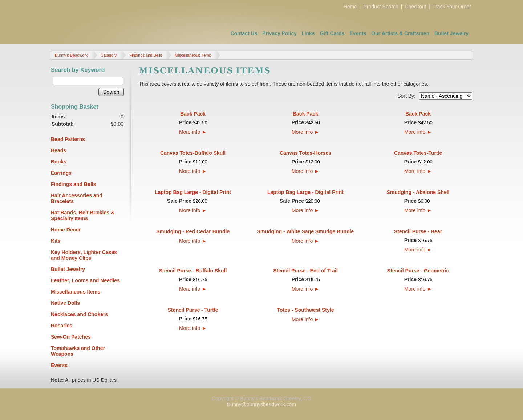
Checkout (415, 7)
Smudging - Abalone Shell (418, 192)
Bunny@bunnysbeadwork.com (261, 404)
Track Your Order (452, 7)
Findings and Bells (146, 55)
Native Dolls (65, 303)
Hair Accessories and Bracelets (77, 198)
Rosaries (62, 326)
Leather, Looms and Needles (85, 280)
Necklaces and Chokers (79, 314)
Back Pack (193, 114)
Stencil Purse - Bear (418, 231)
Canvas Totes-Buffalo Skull (193, 153)
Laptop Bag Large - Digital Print (193, 192)
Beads (58, 150)
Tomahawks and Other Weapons (78, 351)
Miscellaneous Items (193, 55)
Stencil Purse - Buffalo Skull (193, 271)
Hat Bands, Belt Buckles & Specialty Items (83, 215)
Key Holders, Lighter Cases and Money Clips (84, 255)
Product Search (381, 7)
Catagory (109, 55)
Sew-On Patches (71, 337)
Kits (56, 241)
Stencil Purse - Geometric (418, 271)
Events (59, 365)
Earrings (61, 173)
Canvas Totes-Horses (305, 153)
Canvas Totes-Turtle (418, 153)
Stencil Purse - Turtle (193, 310)
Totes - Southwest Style (306, 310)
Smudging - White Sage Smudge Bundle (306, 231)
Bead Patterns (68, 139)
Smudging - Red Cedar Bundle (193, 231)
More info (193, 132)
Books (59, 162)
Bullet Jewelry (68, 269)
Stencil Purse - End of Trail (305, 271)
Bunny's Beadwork (71, 55)
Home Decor (66, 230)
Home (350, 7)
